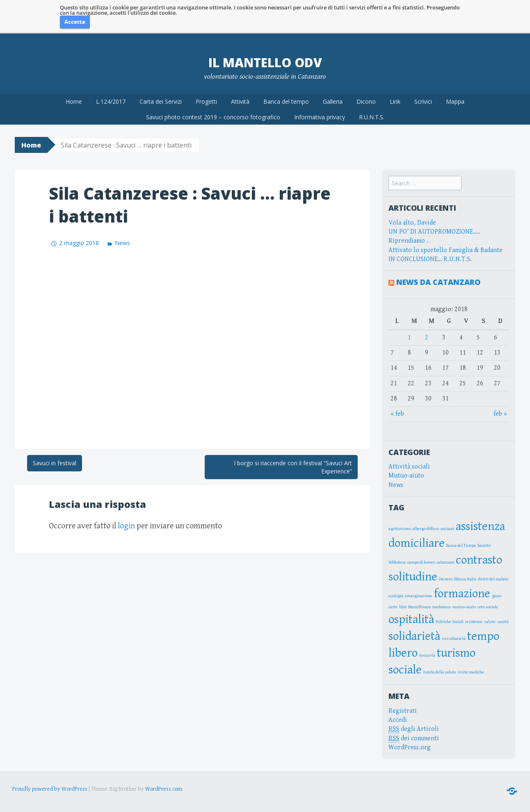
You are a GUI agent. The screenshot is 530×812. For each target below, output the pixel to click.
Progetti (206, 101)
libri (403, 607)
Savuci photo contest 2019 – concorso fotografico (213, 117)
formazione (462, 594)
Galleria (333, 101)
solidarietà (414, 636)
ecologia (396, 596)
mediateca (442, 607)
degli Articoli (414, 729)
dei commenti (414, 739)
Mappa (455, 101)
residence (474, 622)
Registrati (403, 711)
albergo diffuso (426, 529)
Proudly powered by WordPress (50, 789)
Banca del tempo (286, 101)
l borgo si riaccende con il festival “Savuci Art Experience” (293, 467)
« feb (397, 414)
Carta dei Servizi (161, 101)
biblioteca (397, 562)
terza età (427, 655)
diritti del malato (493, 579)
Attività (240, 101)
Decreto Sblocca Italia (458, 579)
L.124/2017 (111, 101)
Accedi (398, 720)
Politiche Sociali (450, 622)
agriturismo (400, 529)
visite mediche (471, 672)
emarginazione (419, 596)
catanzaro (445, 562)
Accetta (75, 22)
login (126, 526)
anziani (447, 529)
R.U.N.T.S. (372, 117)
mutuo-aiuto (464, 607)
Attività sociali (409, 467)
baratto (484, 546)
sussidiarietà (454, 639)
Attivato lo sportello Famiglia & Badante (445, 250)
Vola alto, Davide (412, 223)
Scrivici (423, 101)
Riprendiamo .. (409, 241)
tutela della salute (440, 672)
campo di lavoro (421, 562)
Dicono (366, 101)
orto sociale (488, 607)
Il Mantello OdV (265, 63)
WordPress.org (410, 747)
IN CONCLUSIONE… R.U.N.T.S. (430, 259)
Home (74, 101)
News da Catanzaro (438, 282)
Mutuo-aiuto (406, 476)
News (122, 243)
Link (395, 101)
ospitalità (411, 619)
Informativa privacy (320, 117)
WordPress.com (164, 789)
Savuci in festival (55, 463)
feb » (500, 414)
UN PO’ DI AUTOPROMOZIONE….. (434, 232)
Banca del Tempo (461, 546)
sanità (503, 622)
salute (490, 622)
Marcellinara (419, 607)
